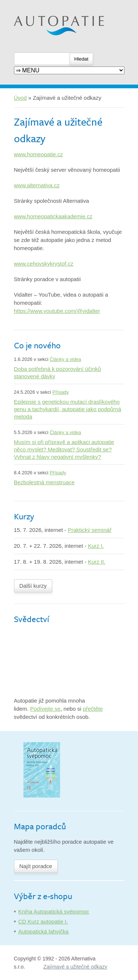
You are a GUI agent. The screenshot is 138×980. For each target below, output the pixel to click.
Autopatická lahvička (44, 931)
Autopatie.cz (29, 4)
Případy (61, 392)
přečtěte (93, 709)
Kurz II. (97, 562)
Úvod (20, 98)
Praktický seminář (89, 530)
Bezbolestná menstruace (44, 482)
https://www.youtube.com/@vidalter (57, 311)
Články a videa (65, 359)
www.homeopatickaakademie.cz (53, 216)
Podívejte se (45, 709)
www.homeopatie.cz (38, 154)
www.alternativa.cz (37, 185)
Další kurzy (33, 586)
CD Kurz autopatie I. (43, 921)
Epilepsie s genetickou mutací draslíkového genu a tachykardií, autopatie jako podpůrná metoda (68, 409)
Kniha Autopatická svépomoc (54, 911)
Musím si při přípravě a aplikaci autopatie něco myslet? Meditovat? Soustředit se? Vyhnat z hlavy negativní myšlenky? (64, 449)
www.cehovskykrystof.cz (44, 264)
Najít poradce (36, 866)
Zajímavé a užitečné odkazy (75, 967)
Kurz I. (96, 546)
